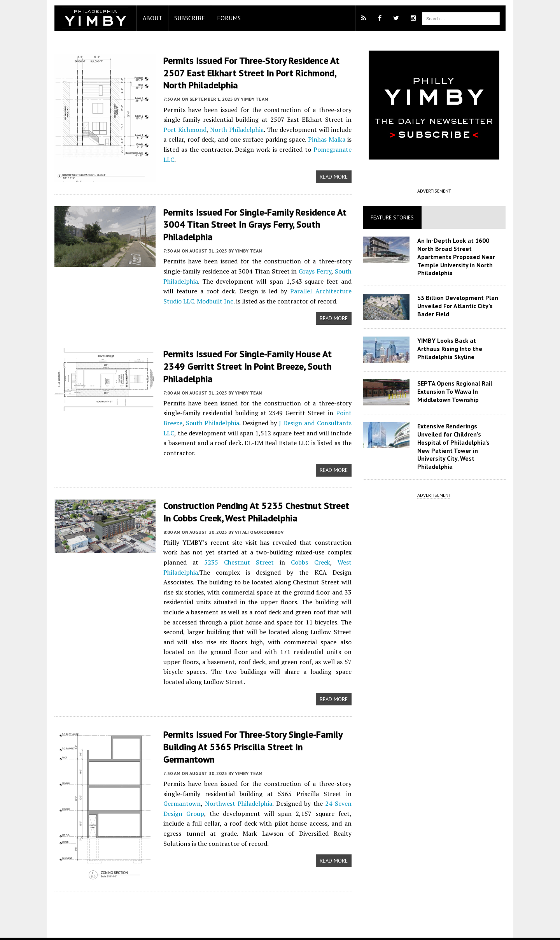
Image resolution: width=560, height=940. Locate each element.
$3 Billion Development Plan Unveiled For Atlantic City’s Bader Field (459, 306)
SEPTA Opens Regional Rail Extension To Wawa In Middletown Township (456, 391)
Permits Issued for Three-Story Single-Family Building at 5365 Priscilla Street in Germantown (256, 727)
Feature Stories (393, 217)
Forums (225, 18)
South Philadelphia (210, 420)
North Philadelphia (221, 129)
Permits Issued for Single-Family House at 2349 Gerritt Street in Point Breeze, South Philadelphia (256, 364)
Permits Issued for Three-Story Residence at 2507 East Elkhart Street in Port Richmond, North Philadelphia (248, 73)
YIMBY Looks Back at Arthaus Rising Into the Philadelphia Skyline (460, 349)
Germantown (178, 777)
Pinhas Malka (326, 139)
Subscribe (186, 18)
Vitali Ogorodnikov (255, 529)
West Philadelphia (314, 559)
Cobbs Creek (262, 559)
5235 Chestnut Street (193, 559)
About (149, 18)
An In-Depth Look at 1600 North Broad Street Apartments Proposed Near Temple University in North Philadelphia (457, 257)
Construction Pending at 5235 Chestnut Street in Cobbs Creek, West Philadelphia (252, 509)
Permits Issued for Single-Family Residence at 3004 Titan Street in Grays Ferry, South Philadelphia (251, 223)
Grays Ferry (315, 270)
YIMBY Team (251, 98)
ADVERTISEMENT (437, 191)
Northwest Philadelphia (235, 777)
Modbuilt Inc (191, 299)
